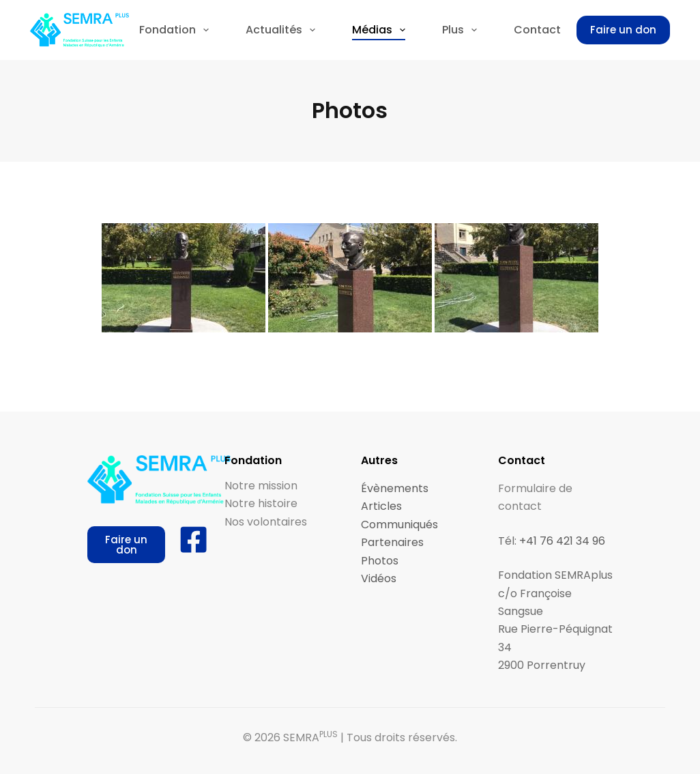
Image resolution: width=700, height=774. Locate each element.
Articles (381, 506)
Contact (537, 30)
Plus (462, 30)
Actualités (283, 30)
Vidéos (379, 578)
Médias (381, 30)
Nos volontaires (266, 522)
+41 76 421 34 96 (562, 541)
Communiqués (399, 525)
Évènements (395, 488)
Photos (380, 561)
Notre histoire (261, 503)
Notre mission (261, 486)
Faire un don (623, 30)
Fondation (177, 30)
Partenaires (392, 542)
